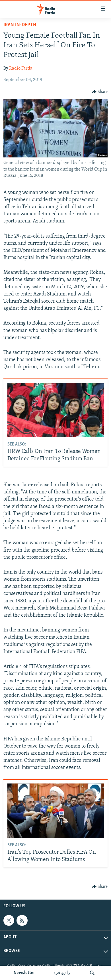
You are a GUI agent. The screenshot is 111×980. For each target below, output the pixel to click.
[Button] (100, 92)
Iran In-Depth (20, 25)
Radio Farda (21, 68)
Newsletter (24, 973)
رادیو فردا (61, 973)
